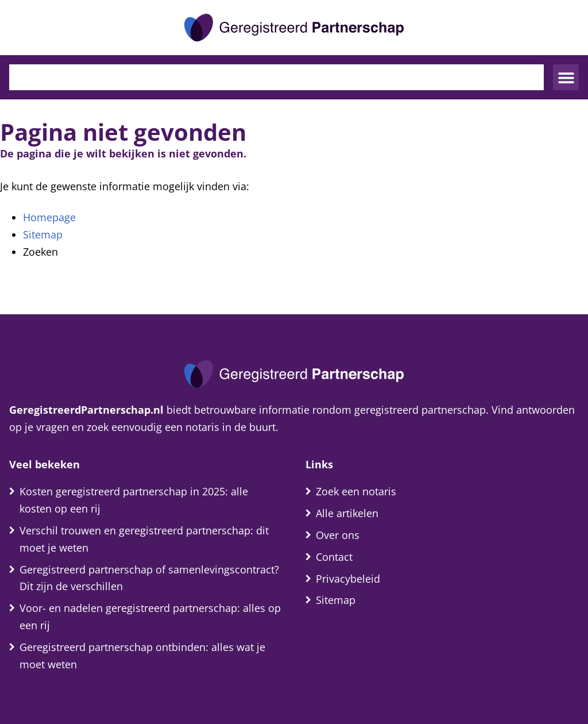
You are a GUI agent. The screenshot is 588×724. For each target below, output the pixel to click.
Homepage (49, 217)
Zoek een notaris (356, 491)
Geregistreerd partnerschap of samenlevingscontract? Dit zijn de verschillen (149, 578)
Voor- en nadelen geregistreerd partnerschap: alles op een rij (150, 617)
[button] (566, 77)
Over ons (338, 535)
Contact (334, 557)
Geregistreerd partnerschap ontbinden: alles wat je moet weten (142, 656)
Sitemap (43, 234)
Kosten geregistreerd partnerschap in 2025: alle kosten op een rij (134, 500)
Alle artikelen (347, 513)
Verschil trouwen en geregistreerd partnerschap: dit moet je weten (144, 539)
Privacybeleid (348, 579)
